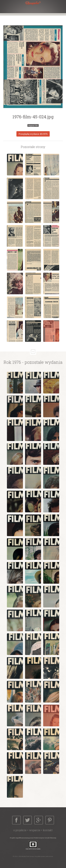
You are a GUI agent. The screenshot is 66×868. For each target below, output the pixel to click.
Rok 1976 (12, 362)
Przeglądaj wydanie (33, 134)
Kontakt (48, 830)
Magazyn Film (33, 125)
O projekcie (20, 830)
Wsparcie (35, 830)
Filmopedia (33, 3)
